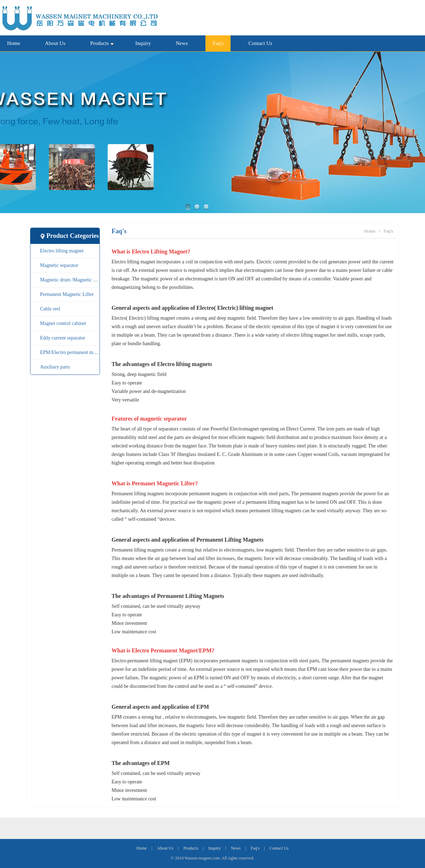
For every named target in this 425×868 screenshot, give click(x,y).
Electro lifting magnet (62, 251)
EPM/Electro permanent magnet (70, 352)
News (182, 43)
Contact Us (260, 43)
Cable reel (50, 309)
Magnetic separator (59, 265)
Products (102, 43)
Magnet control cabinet (63, 323)
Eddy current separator (63, 338)
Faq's (218, 43)
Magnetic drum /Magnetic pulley (70, 280)
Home (14, 43)
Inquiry (143, 43)
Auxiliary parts (55, 367)
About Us (55, 43)
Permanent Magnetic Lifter (67, 294)
